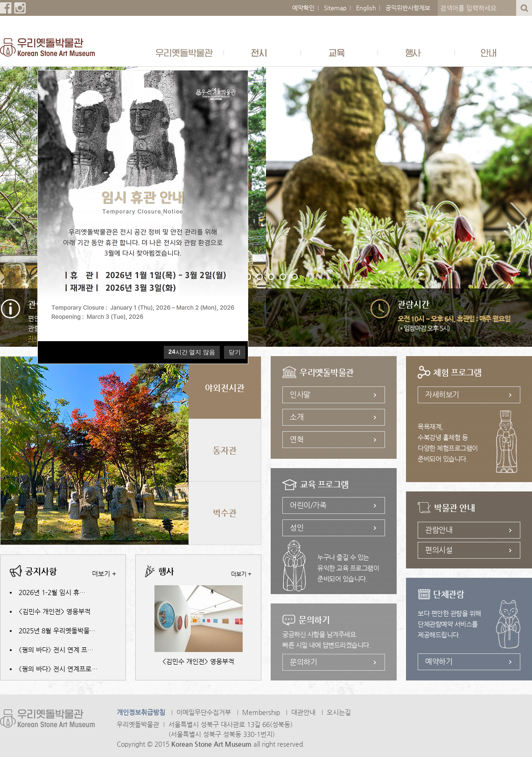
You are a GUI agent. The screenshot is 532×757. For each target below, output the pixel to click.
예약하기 (439, 662)
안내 (493, 53)
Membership (261, 712)
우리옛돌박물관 (185, 53)
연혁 (297, 439)
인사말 (300, 395)
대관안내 (303, 712)
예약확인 (303, 8)
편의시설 (439, 550)
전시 (262, 53)
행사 (416, 53)
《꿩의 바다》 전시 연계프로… (58, 669)
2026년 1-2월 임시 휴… (52, 592)
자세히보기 (442, 395)
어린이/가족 (308, 505)
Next (518, 220)
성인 (297, 528)
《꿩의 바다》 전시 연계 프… (56, 650)
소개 (297, 417)
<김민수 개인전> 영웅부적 (55, 611)
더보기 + (104, 574)
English (366, 8)
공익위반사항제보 (408, 8)
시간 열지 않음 (192, 352)
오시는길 (339, 712)
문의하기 (303, 662)
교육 (339, 53)
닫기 (235, 352)
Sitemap (335, 8)
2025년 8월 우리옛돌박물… (57, 631)
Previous (14, 220)
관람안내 (439, 530)
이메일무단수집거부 (204, 712)
